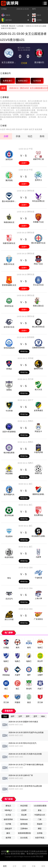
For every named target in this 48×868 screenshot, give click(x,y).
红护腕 (8, 824)
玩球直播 (37, 81)
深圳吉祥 (9, 159)
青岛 (9, 578)
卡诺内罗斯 (38, 452)
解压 (8, 833)
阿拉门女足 (38, 264)
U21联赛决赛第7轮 (40, 806)
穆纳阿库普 (38, 369)
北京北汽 (9, 599)
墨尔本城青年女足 (38, 243)
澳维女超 (31, 191)
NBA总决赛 (10, 129)
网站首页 (12, 26)
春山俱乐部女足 (38, 327)
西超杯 (40, 824)
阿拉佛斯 (9, 474)
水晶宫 (3, 129)
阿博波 (9, 369)
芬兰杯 (31, 379)
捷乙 (31, 484)
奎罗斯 (8, 838)
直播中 (24, 163)
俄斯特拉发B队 (38, 494)
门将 (40, 819)
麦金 (40, 810)
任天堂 (8, 815)
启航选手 (8, 829)
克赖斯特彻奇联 (38, 348)
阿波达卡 (38, 431)
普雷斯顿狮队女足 (9, 285)
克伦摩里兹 (38, 515)
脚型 (40, 829)
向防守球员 (40, 838)
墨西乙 (31, 421)
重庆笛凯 (9, 180)
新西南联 (31, 337)
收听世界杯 (8, 819)
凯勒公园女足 (38, 306)
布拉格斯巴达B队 (38, 536)
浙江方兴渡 (9, 619)
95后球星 (24, 806)
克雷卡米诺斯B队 (9, 432)
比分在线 (24, 838)
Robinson (24, 819)
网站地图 (40, 856)
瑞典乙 (31, 463)
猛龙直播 (38, 129)
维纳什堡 (38, 473)
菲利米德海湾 (9, 348)
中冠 (31, 149)
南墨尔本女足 (9, 264)
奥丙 (34, 9)
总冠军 (24, 810)
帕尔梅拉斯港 (9, 453)
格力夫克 (38, 390)
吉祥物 (40, 833)
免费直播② (23, 81)
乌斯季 (38, 557)
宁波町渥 (38, 578)
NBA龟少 (8, 810)
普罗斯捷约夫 (9, 494)
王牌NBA (24, 829)
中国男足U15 (40, 815)
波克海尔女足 (9, 327)
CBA (31, 568)
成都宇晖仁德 (38, 159)
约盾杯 (26, 129)
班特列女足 (9, 306)
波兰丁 (31, 400)
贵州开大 (38, 180)
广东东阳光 (38, 619)
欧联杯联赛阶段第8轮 (25, 833)
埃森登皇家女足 (9, 243)
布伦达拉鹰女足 (38, 201)
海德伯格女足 (9, 222)
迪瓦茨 (32, 129)
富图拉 (9, 390)
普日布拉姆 (9, 515)
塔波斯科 (9, 536)
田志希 (24, 815)
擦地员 (8, 806)
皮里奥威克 (38, 410)
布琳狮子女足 (38, 222)
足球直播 (20, 26)
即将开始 (24, 351)
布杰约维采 (9, 557)
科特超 (31, 358)
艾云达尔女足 (38, 285)
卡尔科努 (9, 411)
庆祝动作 (19, 129)
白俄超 (4, 9)
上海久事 (38, 598)
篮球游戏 (24, 824)
